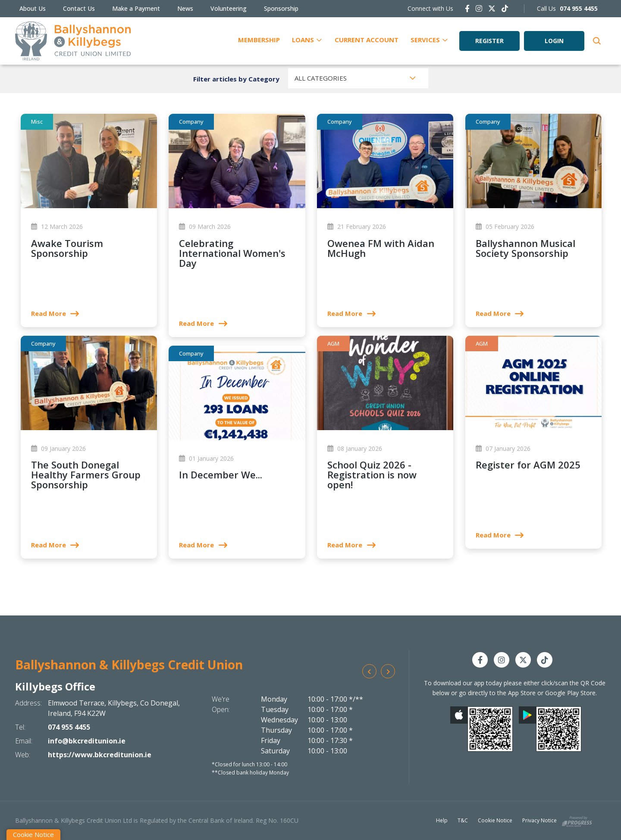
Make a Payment (136, 8)
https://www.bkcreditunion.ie (100, 755)
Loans (303, 40)
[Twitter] (492, 8)
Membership (259, 40)
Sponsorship (281, 8)
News (185, 8)
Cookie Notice (495, 820)
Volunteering (229, 8)
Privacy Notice (539, 820)
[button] (596, 41)
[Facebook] (467, 8)
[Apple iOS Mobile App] (481, 729)
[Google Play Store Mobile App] (550, 729)
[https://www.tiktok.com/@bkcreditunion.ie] (505, 8)
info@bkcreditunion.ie (87, 741)
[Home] (73, 41)
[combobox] (358, 78)
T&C (463, 820)
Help (442, 820)
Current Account (367, 40)
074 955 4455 (69, 727)
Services (425, 40)
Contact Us (79, 8)
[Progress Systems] (577, 820)
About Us (33, 8)
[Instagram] (479, 8)
